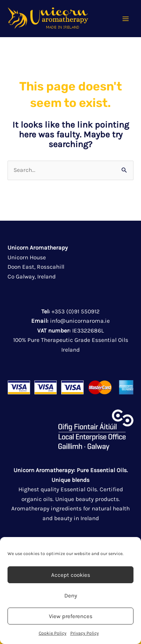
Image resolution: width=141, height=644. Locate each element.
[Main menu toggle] (126, 19)
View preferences (71, 616)
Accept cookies (71, 575)
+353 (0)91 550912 (76, 311)
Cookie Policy (53, 633)
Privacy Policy (85, 633)
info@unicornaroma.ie (80, 321)
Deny (71, 596)
